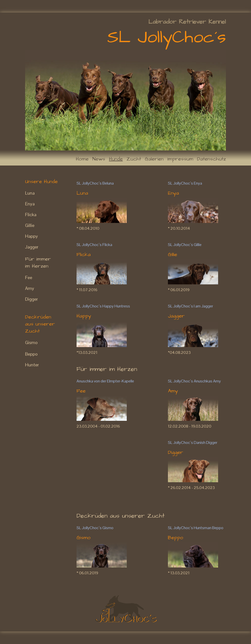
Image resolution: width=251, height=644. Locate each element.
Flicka (31, 215)
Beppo (31, 354)
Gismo (31, 342)
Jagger (32, 247)
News (99, 159)
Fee (29, 277)
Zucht (134, 159)
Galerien (154, 159)
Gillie (30, 225)
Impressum (180, 159)
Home (82, 159)
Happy (32, 236)
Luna (30, 193)
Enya (30, 204)
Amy (30, 288)
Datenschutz (211, 159)
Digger (32, 299)
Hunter (32, 365)
